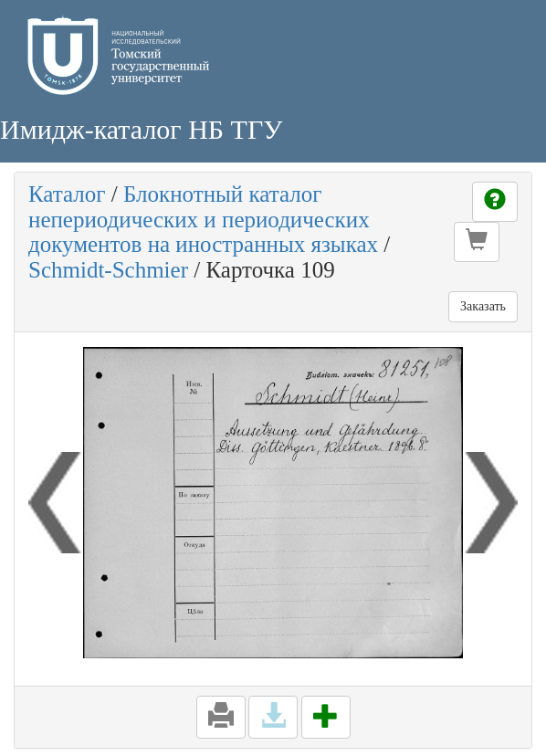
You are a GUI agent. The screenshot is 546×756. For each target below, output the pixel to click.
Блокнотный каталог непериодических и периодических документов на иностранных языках (203, 219)
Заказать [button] (483, 306)
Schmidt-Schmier (108, 270)
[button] (477, 242)
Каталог (67, 194)
